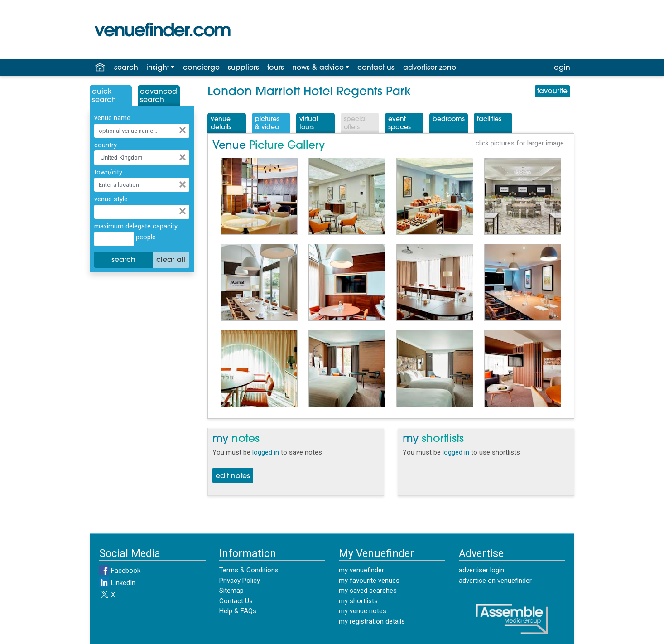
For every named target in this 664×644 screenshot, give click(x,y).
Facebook (120, 571)
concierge (201, 68)
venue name (112, 118)
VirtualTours (309, 123)
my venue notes (363, 611)
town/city (108, 172)
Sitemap (231, 591)
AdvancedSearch (159, 96)
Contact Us (236, 601)
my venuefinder (361, 570)
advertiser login (481, 570)
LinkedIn (117, 583)
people (145, 237)
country (106, 145)
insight (158, 68)
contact (376, 68)
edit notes (233, 476)
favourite (552, 92)
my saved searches (368, 591)
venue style (111, 199)
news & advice (318, 68)
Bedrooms (449, 119)
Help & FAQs (238, 611)
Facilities (489, 119)
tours (276, 68)
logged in (266, 452)
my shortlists (358, 601)
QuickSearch (104, 96)
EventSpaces (399, 123)
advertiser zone (430, 68)
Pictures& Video (267, 123)
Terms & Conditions (249, 570)
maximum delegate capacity (136, 226)
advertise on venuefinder (495, 581)
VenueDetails (221, 123)
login (561, 68)
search (126, 68)
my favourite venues (369, 581)
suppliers (243, 68)
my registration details (372, 621)
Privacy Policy (240, 581)
